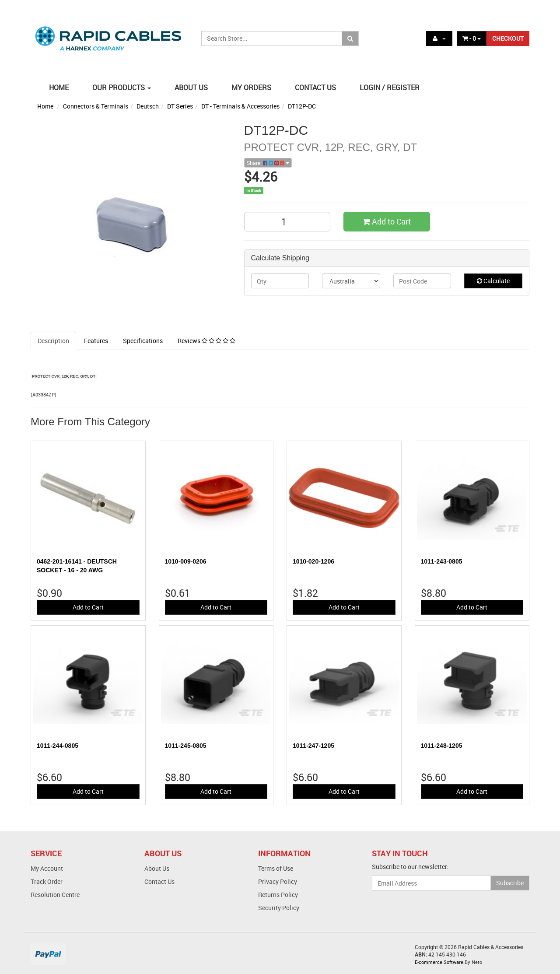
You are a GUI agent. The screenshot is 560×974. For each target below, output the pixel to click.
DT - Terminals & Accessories (240, 106)
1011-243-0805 (442, 561)
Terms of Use (276, 868)
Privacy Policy (278, 881)
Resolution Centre (55, 895)
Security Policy (279, 908)
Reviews (206, 341)
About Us (157, 868)
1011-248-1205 (442, 746)
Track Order (47, 881)
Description (53, 341)
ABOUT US (191, 88)
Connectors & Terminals (96, 106)
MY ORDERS (251, 88)
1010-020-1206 (313, 561)
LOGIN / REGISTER (390, 88)
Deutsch (148, 106)
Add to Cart (387, 221)
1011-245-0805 (186, 746)
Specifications (143, 341)
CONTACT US (315, 88)
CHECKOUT (508, 38)
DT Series (180, 106)
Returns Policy (278, 895)
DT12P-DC (302, 106)
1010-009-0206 (186, 561)
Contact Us (159, 881)
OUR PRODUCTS (122, 88)
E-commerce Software (439, 962)
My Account (47, 868)
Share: (268, 163)
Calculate (493, 281)
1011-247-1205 (313, 746)
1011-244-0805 (58, 746)
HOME (59, 88)
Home (45, 106)
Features (96, 341)
